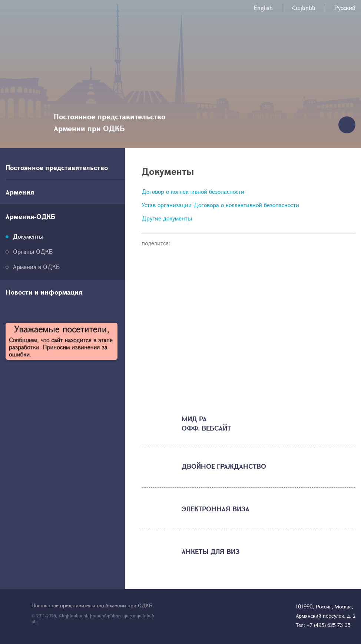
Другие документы (167, 218)
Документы (28, 236)
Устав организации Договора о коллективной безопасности (220, 205)
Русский (345, 8)
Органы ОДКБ (33, 251)
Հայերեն (304, 8)
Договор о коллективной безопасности (193, 191)
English (263, 8)
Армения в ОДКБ (36, 267)
